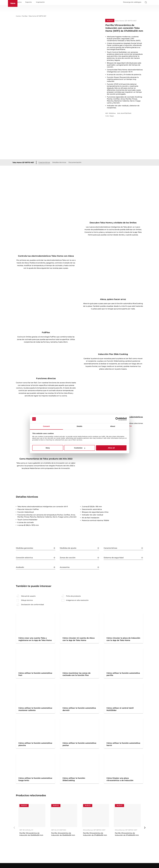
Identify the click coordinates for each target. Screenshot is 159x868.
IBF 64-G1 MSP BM (59, 831)
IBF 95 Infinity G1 (26, 831)
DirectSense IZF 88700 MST (94, 831)
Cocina (24, 3)
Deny (48, 448)
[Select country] (150, 3)
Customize (80, 448)
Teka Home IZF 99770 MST (27, 163)
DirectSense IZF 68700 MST (126, 831)
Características (48, 163)
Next (145, 829)
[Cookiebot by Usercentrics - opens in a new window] (117, 419)
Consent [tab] (46, 426)
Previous (14, 829)
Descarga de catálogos (132, 3)
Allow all (111, 448)
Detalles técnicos (63, 163)
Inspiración (46, 3)
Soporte (34, 3)
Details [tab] (80, 426)
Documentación (79, 163)
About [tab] (113, 426)
